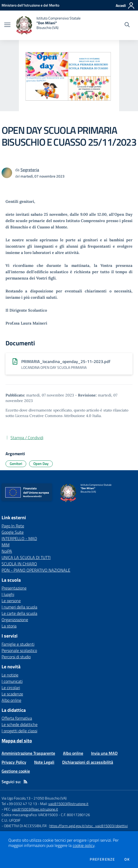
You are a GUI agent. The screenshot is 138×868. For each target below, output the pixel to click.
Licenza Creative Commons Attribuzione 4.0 (53, 416)
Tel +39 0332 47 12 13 (19, 804)
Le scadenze (12, 694)
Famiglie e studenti (18, 644)
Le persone (11, 601)
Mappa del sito (17, 741)
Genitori (16, 464)
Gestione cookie (16, 771)
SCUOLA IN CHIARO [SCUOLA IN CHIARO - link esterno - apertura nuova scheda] (19, 564)
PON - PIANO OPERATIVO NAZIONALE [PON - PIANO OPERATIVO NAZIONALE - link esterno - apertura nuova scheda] (36, 570)
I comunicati (12, 681)
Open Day (41, 464)
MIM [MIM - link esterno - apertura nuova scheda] (6, 545)
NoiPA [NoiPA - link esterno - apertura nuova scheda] (7, 551)
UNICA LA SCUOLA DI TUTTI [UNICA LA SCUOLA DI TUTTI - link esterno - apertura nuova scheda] (26, 557)
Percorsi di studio (16, 657)
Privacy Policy (14, 762)
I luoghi (8, 594)
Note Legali (44, 762)
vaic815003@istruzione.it (68, 804)
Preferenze (102, 859)
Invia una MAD (104, 753)
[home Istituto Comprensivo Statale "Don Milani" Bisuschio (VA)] (48, 25)
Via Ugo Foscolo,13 (16, 798)
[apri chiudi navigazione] (7, 25)
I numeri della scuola (19, 607)
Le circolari (11, 688)
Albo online (11, 700)
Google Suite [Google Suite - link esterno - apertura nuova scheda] (13, 532)
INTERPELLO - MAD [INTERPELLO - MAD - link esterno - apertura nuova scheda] (19, 538)
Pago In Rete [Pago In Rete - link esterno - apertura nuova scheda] (13, 526)
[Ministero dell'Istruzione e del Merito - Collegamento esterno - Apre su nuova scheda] (30, 5)
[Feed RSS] (25, 782)
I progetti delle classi (19, 731)
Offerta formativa (17, 718)
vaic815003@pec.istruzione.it (35, 809)
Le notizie (10, 675)
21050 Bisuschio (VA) (50, 798)
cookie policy (84, 845)
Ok (127, 859)
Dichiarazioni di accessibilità (88, 762)
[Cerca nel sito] (127, 25)
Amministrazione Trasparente (28, 753)
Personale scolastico (19, 650)
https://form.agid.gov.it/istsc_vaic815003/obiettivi (89, 826)
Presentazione (14, 588)
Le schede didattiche (20, 724)
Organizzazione (15, 620)
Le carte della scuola (19, 613)
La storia (9, 626)
